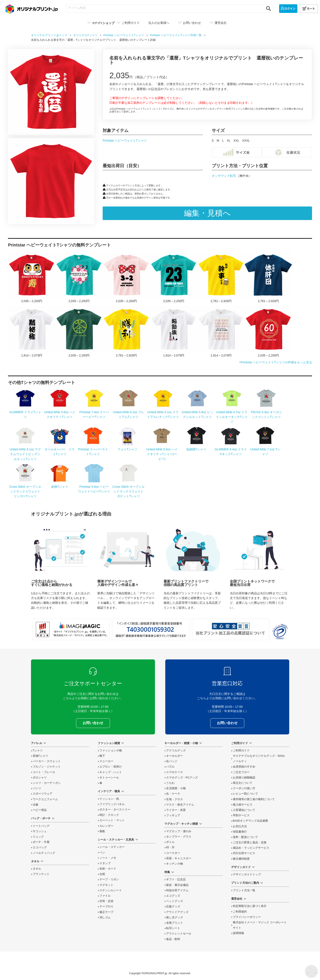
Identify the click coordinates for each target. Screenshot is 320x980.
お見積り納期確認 (244, 778)
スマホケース (175, 772)
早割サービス (241, 815)
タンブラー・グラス (179, 837)
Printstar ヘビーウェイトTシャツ (125, 141)
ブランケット (41, 874)
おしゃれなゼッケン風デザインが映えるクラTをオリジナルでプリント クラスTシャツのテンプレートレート (174, 277)
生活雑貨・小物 (176, 788)
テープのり (106, 907)
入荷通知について (244, 810)
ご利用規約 (240, 912)
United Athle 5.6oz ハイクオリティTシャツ (60, 412)
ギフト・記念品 (176, 879)
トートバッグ (41, 826)
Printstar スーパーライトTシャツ (93, 449)
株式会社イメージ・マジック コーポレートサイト (260, 925)
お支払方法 (240, 826)
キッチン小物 (175, 864)
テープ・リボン (109, 879)
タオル (37, 869)
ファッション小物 (111, 751)
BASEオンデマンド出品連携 (250, 821)
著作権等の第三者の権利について (254, 799)
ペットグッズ (175, 901)
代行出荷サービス (244, 853)
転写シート (173, 928)
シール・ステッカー (112, 847)
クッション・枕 (109, 799)
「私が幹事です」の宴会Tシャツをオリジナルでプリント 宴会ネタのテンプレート (221, 277)
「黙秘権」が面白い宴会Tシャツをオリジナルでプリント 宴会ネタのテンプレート (32, 332)
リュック (38, 837)
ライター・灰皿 (176, 810)
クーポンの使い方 (244, 788)
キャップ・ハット (111, 772)
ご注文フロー (241, 772)
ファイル (105, 896)
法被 (36, 805)
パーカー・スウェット (47, 761)
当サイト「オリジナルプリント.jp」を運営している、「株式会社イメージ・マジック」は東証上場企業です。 (71, 629)
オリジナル (86, 35)
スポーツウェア (43, 794)
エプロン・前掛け (111, 767)
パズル (170, 767)
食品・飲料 (173, 939)
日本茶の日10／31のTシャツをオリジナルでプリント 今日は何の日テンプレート (79, 332)
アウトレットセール (179, 934)
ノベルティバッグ (44, 853)
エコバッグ (40, 847)
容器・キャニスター (179, 858)
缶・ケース (173, 794)
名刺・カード (108, 869)
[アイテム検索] (165, 8)
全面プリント (175, 923)
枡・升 (170, 847)
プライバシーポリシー (247, 917)
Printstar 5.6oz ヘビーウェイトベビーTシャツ (94, 487)
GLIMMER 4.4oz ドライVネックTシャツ (231, 449)
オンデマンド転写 (224, 176)
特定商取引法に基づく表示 (250, 906)
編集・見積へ (207, 213)
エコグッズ (173, 896)
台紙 (102, 874)
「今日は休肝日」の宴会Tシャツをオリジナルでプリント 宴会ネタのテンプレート (268, 277)
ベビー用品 (40, 810)
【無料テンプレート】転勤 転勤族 (174, 332)
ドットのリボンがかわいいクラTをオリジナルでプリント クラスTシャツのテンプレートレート (126, 277)
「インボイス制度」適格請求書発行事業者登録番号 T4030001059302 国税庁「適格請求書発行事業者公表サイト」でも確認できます (151, 629)
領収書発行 (240, 832)
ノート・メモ (108, 858)
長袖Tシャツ (41, 756)
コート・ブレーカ (44, 772)
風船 (102, 831)
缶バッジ (172, 761)
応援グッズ (173, 907)
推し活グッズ (175, 917)
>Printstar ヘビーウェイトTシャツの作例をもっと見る (276, 362)
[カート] (309, 9)
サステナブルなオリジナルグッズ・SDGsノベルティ (259, 759)
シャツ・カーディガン (47, 783)
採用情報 (238, 933)
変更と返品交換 (250, 842)
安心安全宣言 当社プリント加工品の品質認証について (231, 629)
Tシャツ (38, 751)
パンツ (37, 788)
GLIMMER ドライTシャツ (25, 412)
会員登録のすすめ (244, 767)
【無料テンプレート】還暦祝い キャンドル (221, 332)
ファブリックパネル (112, 804)
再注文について (243, 783)
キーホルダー (175, 756)
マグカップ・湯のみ (179, 831)
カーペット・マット (112, 820)
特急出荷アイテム (177, 890)
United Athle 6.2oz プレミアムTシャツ (128, 412)
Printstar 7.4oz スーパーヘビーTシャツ (94, 412)
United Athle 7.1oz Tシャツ (265, 449)
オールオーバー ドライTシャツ (60, 449)
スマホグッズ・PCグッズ (182, 778)
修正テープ (106, 912)
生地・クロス (175, 799)
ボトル (170, 842)
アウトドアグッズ (177, 912)
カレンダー (106, 826)
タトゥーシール (109, 778)
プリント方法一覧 (244, 890)
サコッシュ (40, 831)
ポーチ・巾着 (41, 842)
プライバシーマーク (280, 632)
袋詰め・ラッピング (251, 848)
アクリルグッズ (176, 751)
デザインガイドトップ (247, 875)
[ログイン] (288, 9)
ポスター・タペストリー (115, 810)
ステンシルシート (111, 890)
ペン (102, 853)
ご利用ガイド (241, 751)
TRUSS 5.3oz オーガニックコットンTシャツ (266, 412)
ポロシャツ (40, 778)
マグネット (106, 885)
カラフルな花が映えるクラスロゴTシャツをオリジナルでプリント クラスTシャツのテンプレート (79, 277)
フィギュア (173, 815)
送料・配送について (245, 837)
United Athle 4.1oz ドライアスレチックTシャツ (163, 412)
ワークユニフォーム (45, 799)
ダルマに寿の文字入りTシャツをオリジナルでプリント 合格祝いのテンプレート (32, 277)
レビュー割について (245, 794)
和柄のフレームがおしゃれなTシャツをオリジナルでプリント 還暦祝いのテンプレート (268, 332)
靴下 (102, 756)
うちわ (170, 783)
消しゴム (105, 917)
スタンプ (105, 863)
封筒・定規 (106, 901)
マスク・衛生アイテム (180, 805)
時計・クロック (109, 815)
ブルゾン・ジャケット (47, 767)
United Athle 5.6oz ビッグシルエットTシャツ (197, 412)
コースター (173, 853)
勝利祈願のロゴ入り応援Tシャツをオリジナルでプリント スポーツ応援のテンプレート (126, 332)
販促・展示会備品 (177, 885)
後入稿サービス (243, 805)
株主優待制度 (241, 859)
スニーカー (106, 761)
